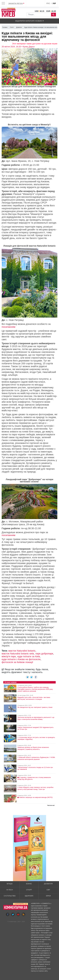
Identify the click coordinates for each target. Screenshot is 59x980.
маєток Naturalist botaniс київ (18, 654)
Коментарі (13, 922)
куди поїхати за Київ (29, 656)
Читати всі (51, 805)
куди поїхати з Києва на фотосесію (21, 659)
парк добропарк (44, 654)
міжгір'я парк (9, 656)
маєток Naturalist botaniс (22, 651)
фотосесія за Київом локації (17, 662)
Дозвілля (48, 884)
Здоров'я (29, 896)
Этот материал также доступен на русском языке (35, 44)
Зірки (48, 896)
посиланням (8, 327)
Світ (48, 890)
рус (48, 3)
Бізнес (29, 884)
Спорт (29, 890)
